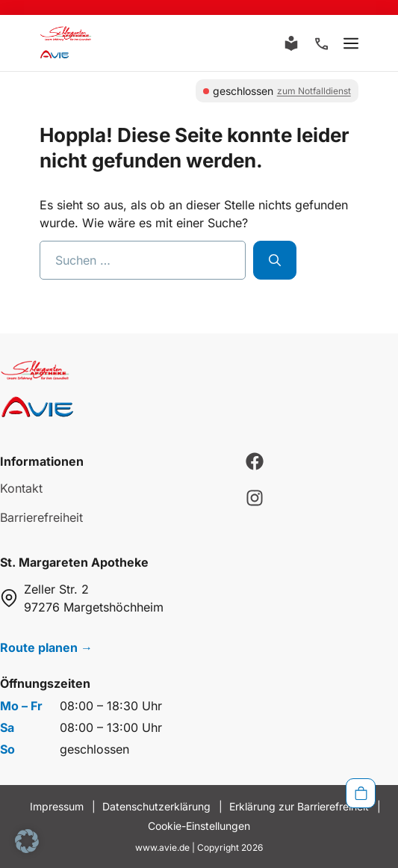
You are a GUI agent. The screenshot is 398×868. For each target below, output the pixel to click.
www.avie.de (162, 847)
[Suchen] (275, 260)
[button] (27, 841)
